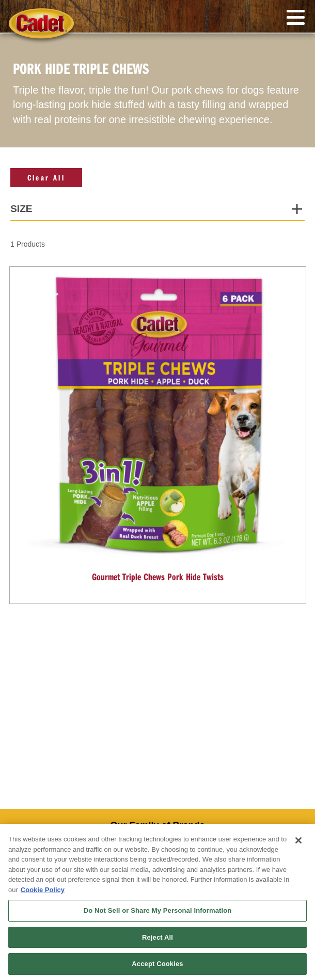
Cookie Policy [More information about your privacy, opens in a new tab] (43, 890)
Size (21, 209)
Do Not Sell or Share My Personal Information (158, 910)
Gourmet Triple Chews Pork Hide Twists (158, 577)
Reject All (157, 937)
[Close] (298, 840)
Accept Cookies (157, 964)
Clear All (46, 177)
